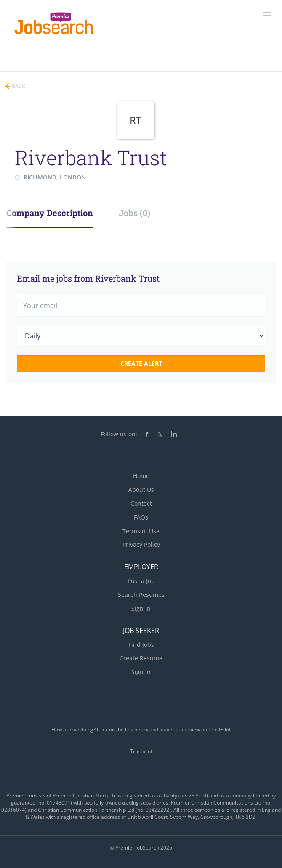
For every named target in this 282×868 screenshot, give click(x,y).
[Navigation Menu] (267, 15)
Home (141, 476)
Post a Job (141, 581)
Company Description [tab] (50, 213)
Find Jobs (141, 645)
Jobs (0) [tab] (134, 213)
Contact (141, 503)
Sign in (141, 608)
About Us (141, 489)
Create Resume (141, 658)
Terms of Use (141, 531)
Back (18, 86)
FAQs (141, 517)
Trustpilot (141, 751)
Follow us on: (119, 434)
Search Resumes (141, 595)
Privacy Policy (141, 545)
